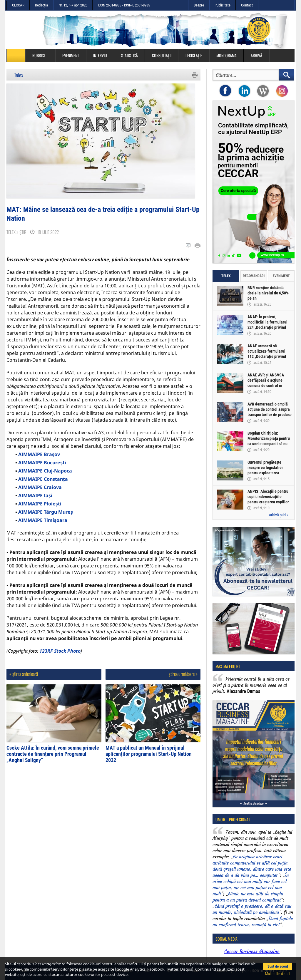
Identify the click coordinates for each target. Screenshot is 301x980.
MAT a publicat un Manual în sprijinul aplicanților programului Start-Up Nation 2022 (149, 757)
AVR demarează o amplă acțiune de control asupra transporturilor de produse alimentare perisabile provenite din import (270, 415)
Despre (199, 5)
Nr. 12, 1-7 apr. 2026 (73, 5)
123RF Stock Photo (60, 654)
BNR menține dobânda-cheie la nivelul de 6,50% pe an (268, 293)
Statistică (129, 55)
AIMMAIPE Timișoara (43, 523)
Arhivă (256, 55)
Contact (247, 5)
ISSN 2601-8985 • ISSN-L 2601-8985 (124, 5)
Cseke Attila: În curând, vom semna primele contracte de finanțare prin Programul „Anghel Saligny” (53, 757)
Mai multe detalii (278, 974)
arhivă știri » (279, 515)
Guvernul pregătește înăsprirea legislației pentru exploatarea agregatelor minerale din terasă (268, 473)
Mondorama (226, 55)
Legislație (194, 55)
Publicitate (223, 5)
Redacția (41, 5)
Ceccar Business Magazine (252, 951)
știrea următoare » (183, 677)
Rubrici (41, 55)
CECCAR (18, 5)
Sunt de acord (278, 966)
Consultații (162, 55)
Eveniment (71, 55)
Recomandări (254, 276)
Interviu (100, 55)
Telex (19, 75)
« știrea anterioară (24, 677)
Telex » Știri (17, 235)
